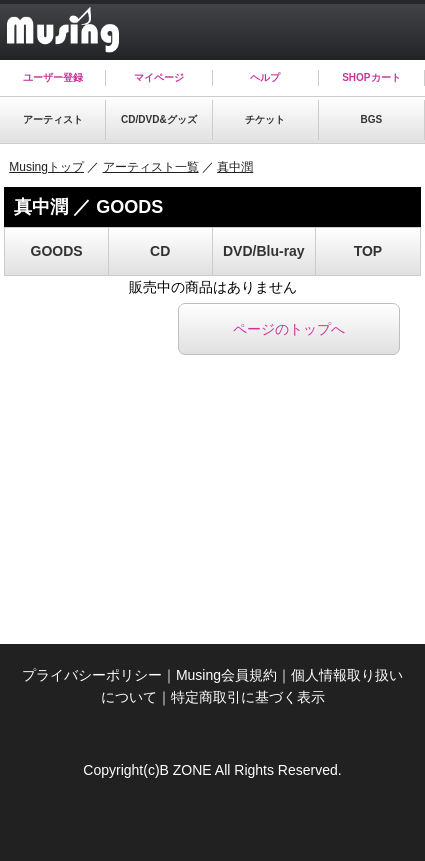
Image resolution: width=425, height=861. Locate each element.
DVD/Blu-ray (264, 251)
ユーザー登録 (53, 77)
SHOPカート (371, 77)
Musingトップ (46, 167)
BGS (372, 119)
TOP (368, 251)
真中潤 (235, 167)
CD (160, 251)
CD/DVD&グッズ (159, 119)
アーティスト (53, 119)
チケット (265, 119)
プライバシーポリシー (92, 675)
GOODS (57, 251)
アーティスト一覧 (151, 167)
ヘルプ (265, 77)
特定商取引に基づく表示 (248, 697)
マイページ (159, 77)
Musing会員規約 (226, 675)
